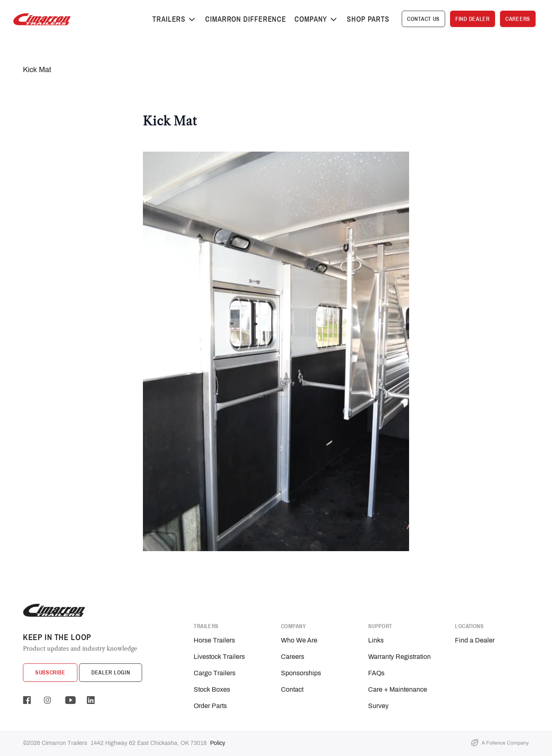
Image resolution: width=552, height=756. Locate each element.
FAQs (376, 673)
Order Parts (210, 706)
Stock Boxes (212, 689)
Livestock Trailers (219, 657)
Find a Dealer (475, 640)
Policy (218, 743)
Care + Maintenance (398, 689)
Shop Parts (368, 19)
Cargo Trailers (215, 673)
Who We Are (299, 640)
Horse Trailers (214, 640)
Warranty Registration (399, 657)
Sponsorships (301, 673)
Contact (292, 689)
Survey (378, 706)
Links (376, 640)
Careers (293, 657)
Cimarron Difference (246, 19)
